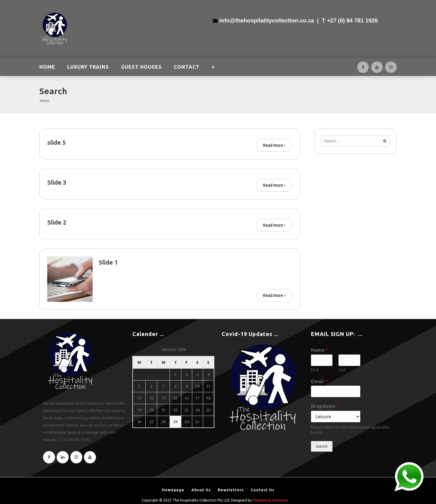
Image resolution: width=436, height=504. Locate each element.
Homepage (173, 490)
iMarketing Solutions (270, 500)
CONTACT (187, 68)
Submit (322, 446)
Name (320, 350)
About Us (201, 490)
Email (319, 381)
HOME (47, 68)
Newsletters (231, 490)
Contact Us (263, 490)
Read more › (274, 145)
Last (342, 370)
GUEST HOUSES (141, 68)
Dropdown (325, 406)
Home (44, 101)
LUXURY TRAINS (88, 68)
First (315, 370)
